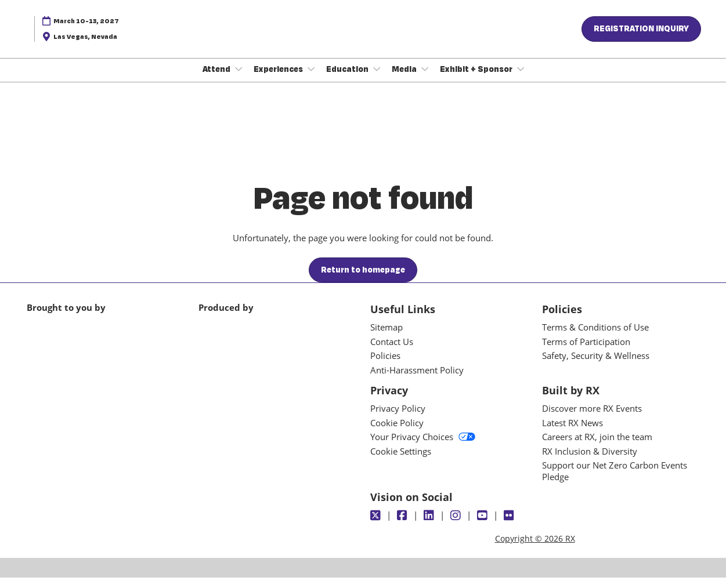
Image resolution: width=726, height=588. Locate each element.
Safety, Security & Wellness (596, 366)
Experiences (279, 80)
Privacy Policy (398, 419)
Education (348, 80)
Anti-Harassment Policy (417, 380)
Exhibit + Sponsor (477, 80)
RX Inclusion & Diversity (590, 462)
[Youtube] (484, 526)
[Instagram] (457, 526)
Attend (217, 80)
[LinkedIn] (430, 526)
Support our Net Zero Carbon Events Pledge (615, 481)
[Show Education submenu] (377, 80)
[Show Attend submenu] (239, 80)
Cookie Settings (401, 462)
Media (405, 80)
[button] (641, 40)
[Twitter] (377, 526)
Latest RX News (573, 433)
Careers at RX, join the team (597, 447)
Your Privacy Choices (423, 447)
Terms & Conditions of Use (595, 337)
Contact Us (392, 352)
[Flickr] (510, 526)
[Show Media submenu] (425, 80)
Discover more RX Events (592, 419)
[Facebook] (404, 526)
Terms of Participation (586, 352)
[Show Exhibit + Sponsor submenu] (521, 80)
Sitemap (387, 337)
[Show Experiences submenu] (311, 80)
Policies (385, 366)
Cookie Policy (397, 433)
